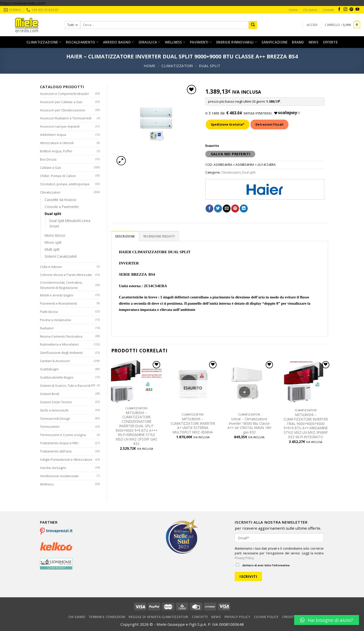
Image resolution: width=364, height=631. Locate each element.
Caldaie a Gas (51, 168)
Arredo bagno (119, 42)
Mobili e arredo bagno (57, 295)
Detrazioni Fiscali (269, 124)
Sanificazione (275, 42)
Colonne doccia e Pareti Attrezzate (66, 275)
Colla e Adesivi (51, 267)
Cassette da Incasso (61, 200)
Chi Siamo (310, 10)
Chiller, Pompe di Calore (58, 176)
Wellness (175, 42)
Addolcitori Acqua (53, 135)
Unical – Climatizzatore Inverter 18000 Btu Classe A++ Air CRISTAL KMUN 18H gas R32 (249, 426)
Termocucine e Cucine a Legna (63, 435)
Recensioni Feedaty (159, 236)
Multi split (52, 249)
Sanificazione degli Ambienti (61, 353)
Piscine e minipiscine (56, 320)
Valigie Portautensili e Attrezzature (66, 459)
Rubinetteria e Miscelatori (59, 344)
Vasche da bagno (53, 468)
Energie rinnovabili (237, 42)
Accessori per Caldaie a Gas (61, 102)
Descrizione (125, 236)
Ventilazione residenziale (59, 476)
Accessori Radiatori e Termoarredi (66, 118)
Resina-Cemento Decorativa (61, 336)
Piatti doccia (49, 312)
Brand (298, 42)
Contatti (328, 10)
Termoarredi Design (55, 419)
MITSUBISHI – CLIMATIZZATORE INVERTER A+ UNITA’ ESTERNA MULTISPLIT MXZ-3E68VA (193, 426)
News (313, 42)
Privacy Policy (238, 617)
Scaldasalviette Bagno (57, 377)
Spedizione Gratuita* (228, 124)
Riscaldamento (82, 42)
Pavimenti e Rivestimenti (58, 303)
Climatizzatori (177, 66)
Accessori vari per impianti (60, 126)
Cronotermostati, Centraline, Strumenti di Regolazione (61, 285)
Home (293, 10)
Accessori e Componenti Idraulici (64, 94)
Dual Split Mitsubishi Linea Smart (70, 223)
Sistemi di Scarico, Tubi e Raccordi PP (68, 386)
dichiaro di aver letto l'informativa (263, 565)
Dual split (210, 66)
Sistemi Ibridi (50, 394)
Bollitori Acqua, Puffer (56, 151)
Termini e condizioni (107, 617)
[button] (327, 620)
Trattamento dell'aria (56, 451)
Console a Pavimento (62, 207)
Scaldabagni (49, 369)
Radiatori (47, 328)
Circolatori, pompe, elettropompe (65, 184)
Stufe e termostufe (54, 410)
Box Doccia (48, 159)
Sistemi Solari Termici (56, 402)
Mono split (53, 242)
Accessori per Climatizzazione (62, 110)
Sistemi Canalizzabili (61, 256)
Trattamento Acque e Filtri (59, 443)
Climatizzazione (44, 42)
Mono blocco (55, 235)
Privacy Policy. (245, 558)
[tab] (125, 236)
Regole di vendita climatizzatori (159, 617)
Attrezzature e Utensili (57, 143)
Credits (289, 617)
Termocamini (50, 426)
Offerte (330, 42)
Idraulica (150, 42)
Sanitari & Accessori (55, 361)
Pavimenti (201, 42)
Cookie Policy (266, 617)
